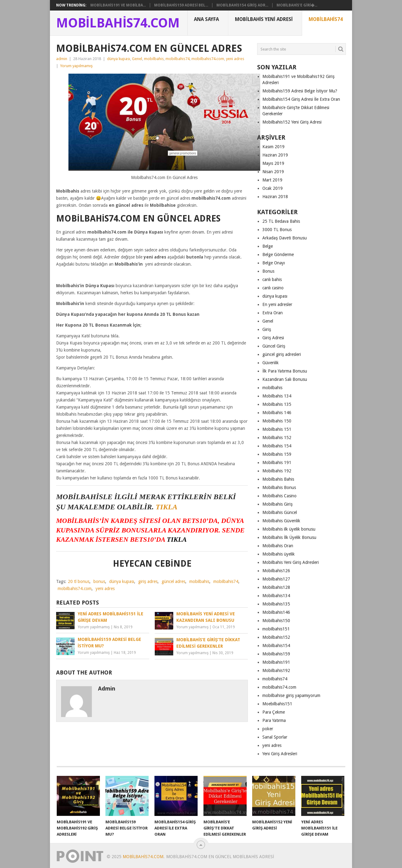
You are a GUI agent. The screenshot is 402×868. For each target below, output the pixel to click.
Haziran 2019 (275, 155)
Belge (268, 246)
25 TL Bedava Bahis (281, 221)
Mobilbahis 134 (277, 396)
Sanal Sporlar (275, 737)
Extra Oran (273, 313)
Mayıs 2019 (273, 163)
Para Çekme (274, 712)
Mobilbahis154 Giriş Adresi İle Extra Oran (301, 99)
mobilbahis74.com (208, 59)
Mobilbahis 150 (277, 421)
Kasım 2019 (273, 147)
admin (62, 59)
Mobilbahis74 (326, 19)
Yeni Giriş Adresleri (280, 754)
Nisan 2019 (273, 172)
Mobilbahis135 (276, 604)
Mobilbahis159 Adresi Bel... (181, 5)
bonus (99, 581)
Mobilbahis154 (276, 646)
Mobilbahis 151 (277, 429)
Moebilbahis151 (277, 704)
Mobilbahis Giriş (277, 504)
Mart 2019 (272, 180)
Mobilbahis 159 (277, 454)
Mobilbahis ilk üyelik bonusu (289, 529)
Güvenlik (271, 363)
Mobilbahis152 (276, 637)
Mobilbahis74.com (118, 23)
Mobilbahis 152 (277, 438)
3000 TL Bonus (277, 230)
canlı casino (273, 288)
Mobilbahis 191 (277, 463)
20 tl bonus (79, 581)
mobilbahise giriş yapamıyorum (291, 695)
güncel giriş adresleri (282, 354)
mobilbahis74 (178, 59)
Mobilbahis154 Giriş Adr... (242, 5)
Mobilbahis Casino (279, 496)
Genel (137, 59)
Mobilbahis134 (276, 596)
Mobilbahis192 (276, 670)
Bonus (268, 271)
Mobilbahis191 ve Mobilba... (118, 5)
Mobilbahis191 (276, 662)
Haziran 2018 (275, 197)
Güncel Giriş (274, 346)
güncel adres (173, 581)
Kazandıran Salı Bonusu (285, 379)
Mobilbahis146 (276, 612)
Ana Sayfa (206, 19)
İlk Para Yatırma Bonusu (285, 371)
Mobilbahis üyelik (279, 554)
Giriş (267, 329)
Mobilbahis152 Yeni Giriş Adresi (292, 122)
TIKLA (167, 507)
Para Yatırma (274, 720)
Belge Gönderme (278, 255)
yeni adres (235, 59)
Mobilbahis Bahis (278, 479)
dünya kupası (119, 59)
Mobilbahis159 (276, 654)
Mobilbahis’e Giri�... (297, 5)
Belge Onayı (274, 263)
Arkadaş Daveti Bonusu (285, 238)
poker (268, 729)
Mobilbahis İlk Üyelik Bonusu (289, 537)
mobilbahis (154, 59)
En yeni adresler (277, 304)
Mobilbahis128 (276, 587)
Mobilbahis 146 (277, 413)
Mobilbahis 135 (277, 404)
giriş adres (148, 581)
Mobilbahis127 (276, 579)
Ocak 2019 (273, 188)
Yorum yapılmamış (76, 66)
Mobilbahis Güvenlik (281, 521)
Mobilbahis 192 (277, 471)
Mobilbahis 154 (277, 446)
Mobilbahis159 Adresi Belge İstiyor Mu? (300, 91)
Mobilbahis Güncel (280, 512)
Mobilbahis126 (276, 571)
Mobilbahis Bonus (279, 487)
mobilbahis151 (276, 629)
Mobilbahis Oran (278, 546)
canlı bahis (272, 279)
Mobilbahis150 (276, 621)
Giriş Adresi (273, 338)
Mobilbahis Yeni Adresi (264, 19)
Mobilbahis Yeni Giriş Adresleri (291, 562)
